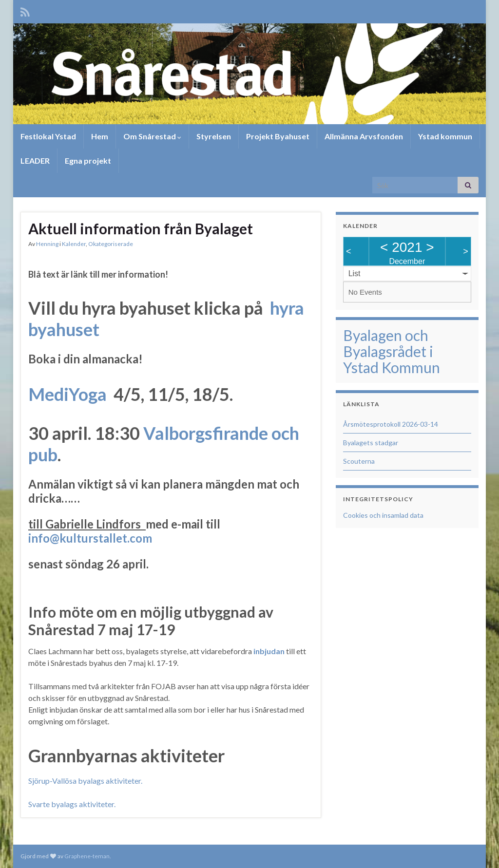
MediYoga (67, 394)
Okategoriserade (111, 244)
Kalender (74, 244)
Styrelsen (214, 136)
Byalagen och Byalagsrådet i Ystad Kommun (392, 351)
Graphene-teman (87, 856)
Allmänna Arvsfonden (364, 136)
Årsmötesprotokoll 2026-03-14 (391, 424)
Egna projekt (88, 160)
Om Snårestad (152, 136)
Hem (100, 136)
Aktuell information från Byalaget (141, 228)
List (355, 274)
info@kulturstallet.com (90, 538)
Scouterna (359, 461)
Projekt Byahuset (278, 136)
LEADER (35, 160)
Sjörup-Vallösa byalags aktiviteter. (85, 781)
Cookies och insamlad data (383, 515)
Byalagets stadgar (371, 443)
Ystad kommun (445, 136)
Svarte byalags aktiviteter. (72, 804)
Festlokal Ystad (48, 136)
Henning (47, 244)
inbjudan (269, 651)
